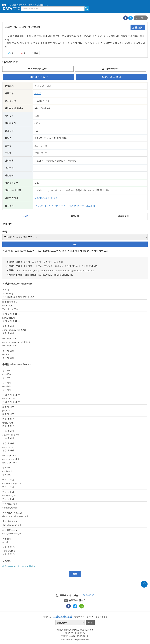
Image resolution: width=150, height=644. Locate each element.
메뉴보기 (146, 9)
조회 (75, 245)
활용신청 (138, 27)
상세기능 (27, 216)
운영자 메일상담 (75, 600)
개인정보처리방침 (63, 616)
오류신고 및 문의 (111, 77)
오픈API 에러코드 (110, 69)
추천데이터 (123, 216)
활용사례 (75, 216)
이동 (90, 623)
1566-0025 (88, 595)
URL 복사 (141, 18)
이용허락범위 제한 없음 (46, 198)
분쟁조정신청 (101, 617)
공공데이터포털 (11, 9)
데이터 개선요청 (39, 77)
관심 (35, 53)
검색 (87, 9)
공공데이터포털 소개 (84, 617)
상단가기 (144, 584)
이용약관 (47, 617)
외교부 (38, 93)
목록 (5, 232)
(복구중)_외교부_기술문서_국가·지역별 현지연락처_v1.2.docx (65, 206)
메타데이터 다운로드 (38, 69)
